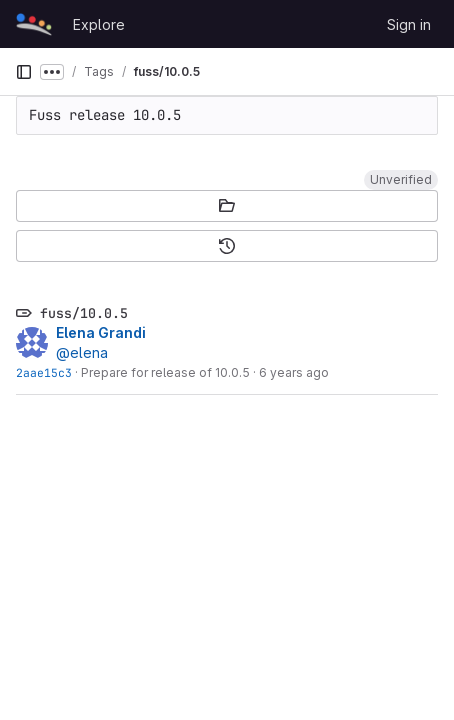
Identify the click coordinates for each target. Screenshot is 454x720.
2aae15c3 (44, 372)
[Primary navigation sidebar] (24, 72)
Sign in (409, 24)
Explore (99, 24)
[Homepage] (34, 24)
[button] (401, 180)
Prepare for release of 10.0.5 (165, 372)
